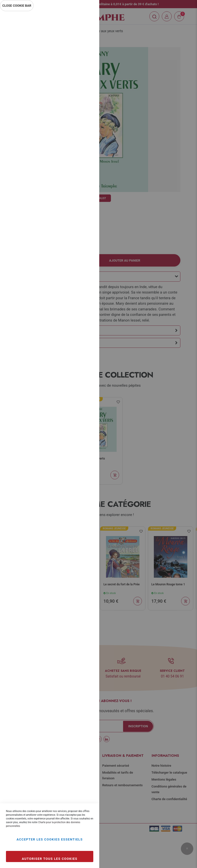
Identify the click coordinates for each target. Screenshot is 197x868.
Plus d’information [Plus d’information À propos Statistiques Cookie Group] (79, 112)
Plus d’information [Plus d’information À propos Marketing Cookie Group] (79, 165)
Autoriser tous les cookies (50, 859)
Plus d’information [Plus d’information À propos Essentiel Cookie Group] (79, 58)
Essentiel (86, 21)
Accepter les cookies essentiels (50, 839)
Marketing (86, 133)
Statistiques (86, 80)
